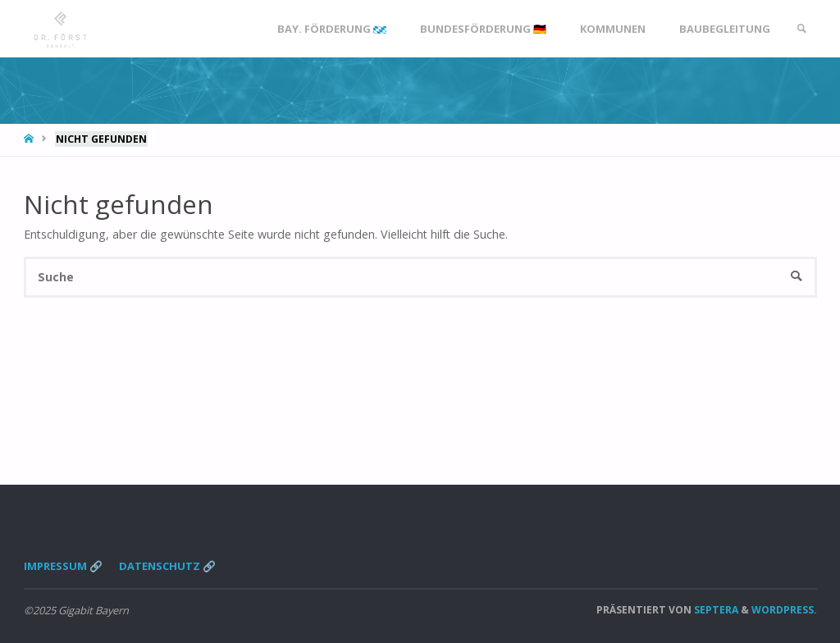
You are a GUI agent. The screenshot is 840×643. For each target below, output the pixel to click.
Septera (715, 610)
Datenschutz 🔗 (167, 566)
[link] (801, 29)
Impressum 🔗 (63, 566)
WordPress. (784, 610)
